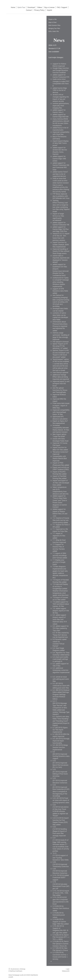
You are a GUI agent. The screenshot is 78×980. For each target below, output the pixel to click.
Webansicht (66, 971)
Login (68, 969)
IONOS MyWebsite (32, 975)
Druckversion (14, 969)
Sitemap (23, 969)
